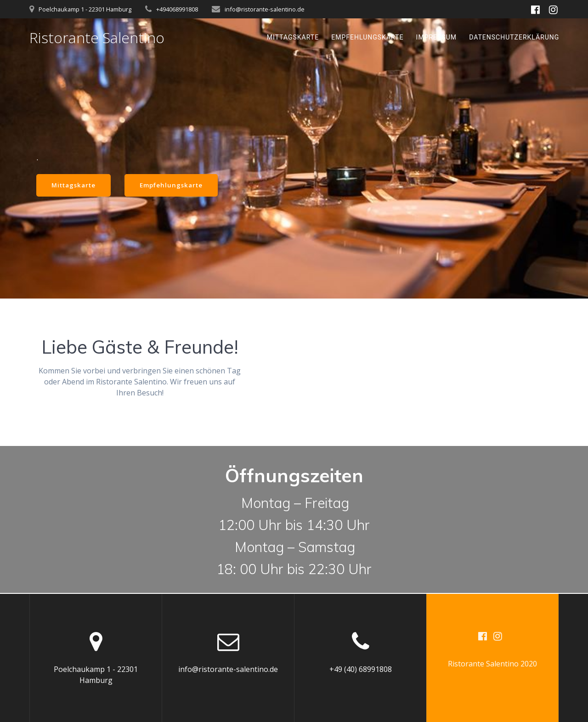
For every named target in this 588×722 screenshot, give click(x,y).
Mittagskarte (293, 37)
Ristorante (97, 38)
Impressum (436, 37)
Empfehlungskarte (367, 37)
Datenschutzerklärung (514, 37)
